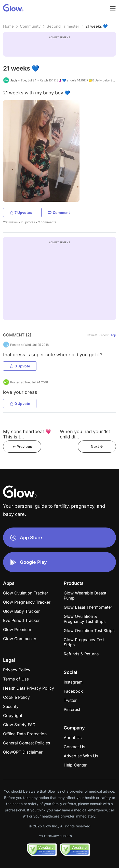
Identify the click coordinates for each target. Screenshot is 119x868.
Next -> (97, 446)
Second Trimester (63, 26)
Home (8, 26)
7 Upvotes (21, 212)
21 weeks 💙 (97, 26)
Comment (59, 212)
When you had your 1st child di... (85, 434)
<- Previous (22, 446)
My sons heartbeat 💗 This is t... (27, 434)
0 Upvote (20, 366)
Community (30, 26)
